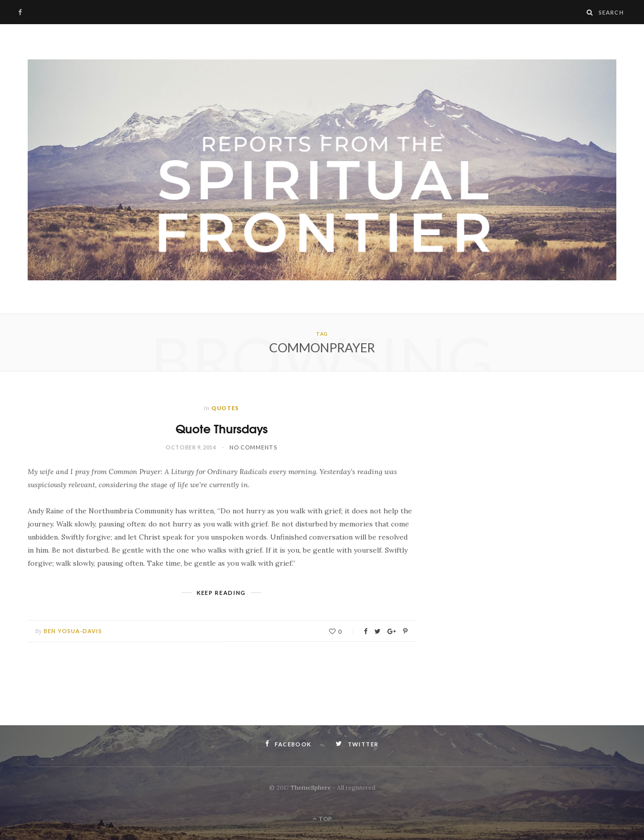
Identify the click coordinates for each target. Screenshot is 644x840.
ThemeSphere (311, 787)
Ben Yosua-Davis (73, 631)
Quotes (225, 408)
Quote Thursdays (222, 428)
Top (322, 819)
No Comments (253, 447)
